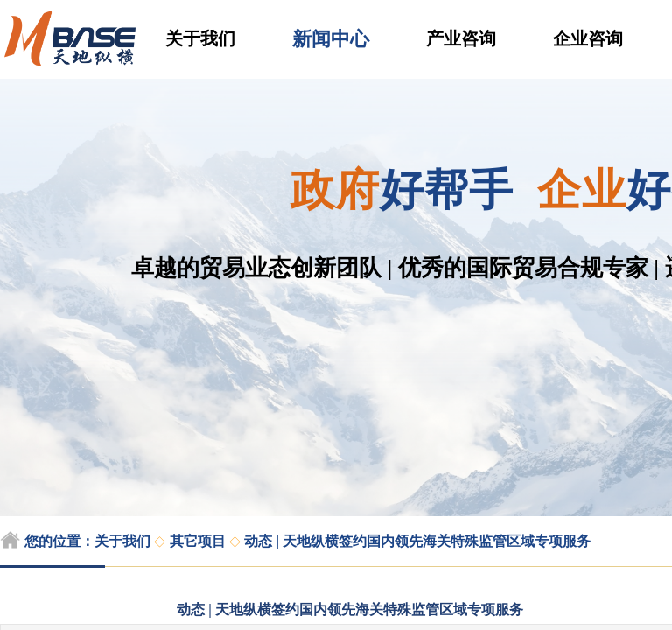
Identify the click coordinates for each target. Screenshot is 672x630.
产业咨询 (461, 38)
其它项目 (198, 541)
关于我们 (200, 38)
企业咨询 (588, 38)
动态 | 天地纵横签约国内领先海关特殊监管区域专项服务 (417, 541)
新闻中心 (331, 39)
